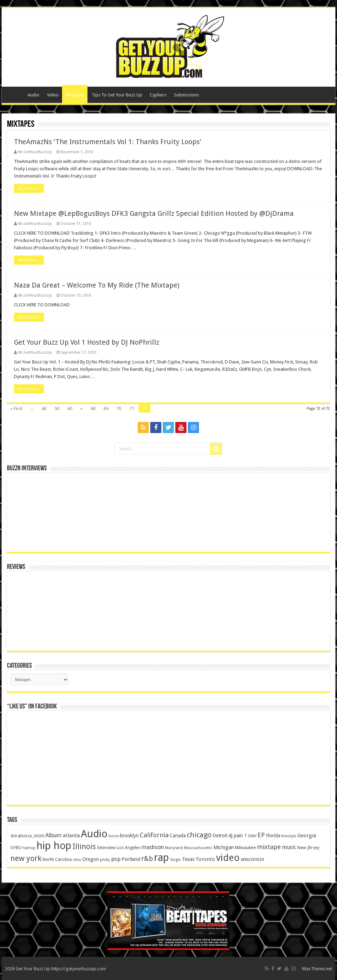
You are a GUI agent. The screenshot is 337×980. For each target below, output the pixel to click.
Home (14, 94)
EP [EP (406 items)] (261, 835)
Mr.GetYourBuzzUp (35, 152)
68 (93, 409)
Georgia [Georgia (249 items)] (307, 836)
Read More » (29, 188)
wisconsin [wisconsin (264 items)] (252, 859)
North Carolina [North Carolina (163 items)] (57, 859)
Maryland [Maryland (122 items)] (174, 848)
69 (106, 409)
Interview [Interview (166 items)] (106, 848)
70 (119, 409)
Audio (33, 95)
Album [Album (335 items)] (53, 835)
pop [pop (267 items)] (116, 859)
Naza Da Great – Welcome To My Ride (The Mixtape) (97, 285)
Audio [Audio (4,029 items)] (94, 834)
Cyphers (158, 95)
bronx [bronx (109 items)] (114, 836)
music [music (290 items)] (289, 847)
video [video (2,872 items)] (228, 858)
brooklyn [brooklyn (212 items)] (129, 836)
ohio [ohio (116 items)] (77, 860)
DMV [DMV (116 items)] (252, 836)
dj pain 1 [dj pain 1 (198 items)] (238, 836)
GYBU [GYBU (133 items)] (16, 848)
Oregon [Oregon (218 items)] (91, 859)
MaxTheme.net (317, 969)
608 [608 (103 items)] (14, 836)
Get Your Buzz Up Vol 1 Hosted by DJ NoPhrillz (87, 342)
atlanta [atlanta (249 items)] (71, 836)
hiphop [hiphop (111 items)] (29, 848)
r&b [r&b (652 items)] (147, 859)
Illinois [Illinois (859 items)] (84, 846)
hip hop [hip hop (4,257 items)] (54, 846)
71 (132, 409)
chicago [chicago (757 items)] (199, 835)
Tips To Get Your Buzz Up (117, 95)
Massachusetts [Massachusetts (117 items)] (198, 848)
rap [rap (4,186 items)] (162, 857)
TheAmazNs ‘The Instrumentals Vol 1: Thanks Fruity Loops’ (108, 142)
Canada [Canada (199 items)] (178, 836)
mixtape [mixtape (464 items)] (269, 847)
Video (53, 95)
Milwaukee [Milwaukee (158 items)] (245, 848)
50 (57, 409)
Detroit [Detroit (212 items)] (220, 836)
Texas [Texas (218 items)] (188, 859)
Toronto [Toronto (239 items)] (205, 859)
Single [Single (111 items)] (175, 860)
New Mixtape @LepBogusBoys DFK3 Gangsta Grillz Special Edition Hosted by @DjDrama (154, 213)
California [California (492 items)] (154, 835)
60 (70, 409)
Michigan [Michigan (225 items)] (224, 847)
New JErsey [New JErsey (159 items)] (308, 848)
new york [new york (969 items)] (26, 858)
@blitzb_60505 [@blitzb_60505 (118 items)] (31, 836)
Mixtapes (75, 95)
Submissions (186, 95)
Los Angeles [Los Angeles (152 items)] (129, 848)
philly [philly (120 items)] (105, 860)
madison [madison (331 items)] (153, 847)
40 (44, 409)
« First (16, 409)
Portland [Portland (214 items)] (131, 859)
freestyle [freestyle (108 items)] (289, 836)
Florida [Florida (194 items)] (273, 836)
